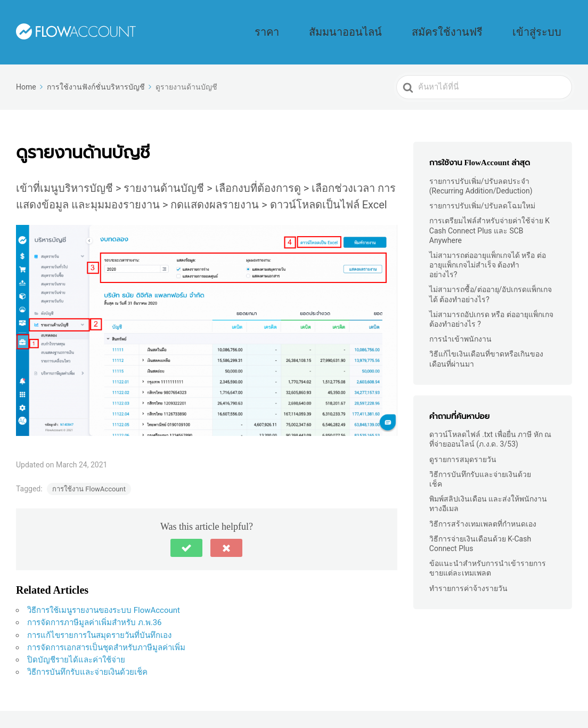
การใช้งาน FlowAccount (89, 474)
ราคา (365, 25)
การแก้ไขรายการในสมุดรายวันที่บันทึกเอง (99, 620)
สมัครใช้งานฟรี (488, 25)
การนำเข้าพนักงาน (460, 324)
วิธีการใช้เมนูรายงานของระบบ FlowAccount (105, 595)
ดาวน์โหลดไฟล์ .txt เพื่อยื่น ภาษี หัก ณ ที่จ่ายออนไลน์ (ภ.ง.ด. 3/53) (490, 424)
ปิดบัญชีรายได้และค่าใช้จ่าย (76, 645)
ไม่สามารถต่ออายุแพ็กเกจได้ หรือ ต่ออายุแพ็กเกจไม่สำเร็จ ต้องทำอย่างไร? (488, 250)
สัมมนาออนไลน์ (418, 25)
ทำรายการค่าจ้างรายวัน (468, 573)
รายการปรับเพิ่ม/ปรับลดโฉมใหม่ (482, 191)
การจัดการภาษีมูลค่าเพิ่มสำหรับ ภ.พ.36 (95, 608)
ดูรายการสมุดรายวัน (463, 444)
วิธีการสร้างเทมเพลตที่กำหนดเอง (483, 509)
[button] (186, 533)
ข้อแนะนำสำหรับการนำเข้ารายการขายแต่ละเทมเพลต (488, 553)
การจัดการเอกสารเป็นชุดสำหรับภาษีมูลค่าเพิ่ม (106, 633)
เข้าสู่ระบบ (550, 25)
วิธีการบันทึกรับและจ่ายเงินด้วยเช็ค (87, 657)
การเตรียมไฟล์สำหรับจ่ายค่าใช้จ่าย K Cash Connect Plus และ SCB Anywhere (489, 215)
